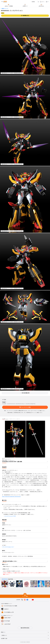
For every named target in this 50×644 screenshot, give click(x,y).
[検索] (36, 2)
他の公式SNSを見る (25, 628)
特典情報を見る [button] (25, 16)
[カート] (38, 2)
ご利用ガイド (4, 635)
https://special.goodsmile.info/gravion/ (11, 497)
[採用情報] (32, 2)
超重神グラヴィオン (5, 9)
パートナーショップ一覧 (10, 516)
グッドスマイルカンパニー (8, 547)
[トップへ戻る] (25, 595)
